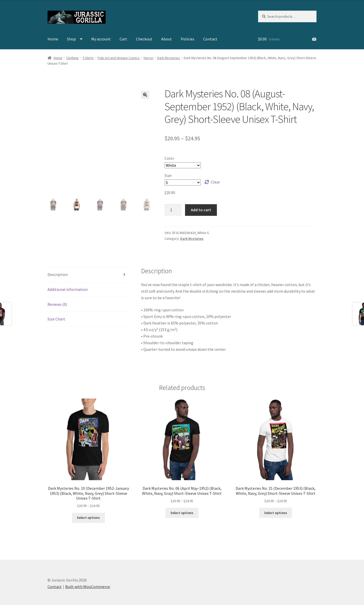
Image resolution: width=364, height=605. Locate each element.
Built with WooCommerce (88, 587)
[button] (145, 95)
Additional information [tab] (68, 289)
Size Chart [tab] (56, 319)
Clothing (72, 58)
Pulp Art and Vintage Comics (119, 58)
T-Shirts (88, 58)
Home (53, 39)
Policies (188, 39)
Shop (71, 39)
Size (168, 175)
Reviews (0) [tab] (57, 304)
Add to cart (201, 210)
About (167, 39)
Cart (123, 39)
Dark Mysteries (169, 58)
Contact (210, 39)
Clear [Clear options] (215, 182)
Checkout (144, 39)
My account (101, 39)
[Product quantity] (173, 210)
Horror (149, 58)
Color (169, 158)
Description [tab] (58, 274)
